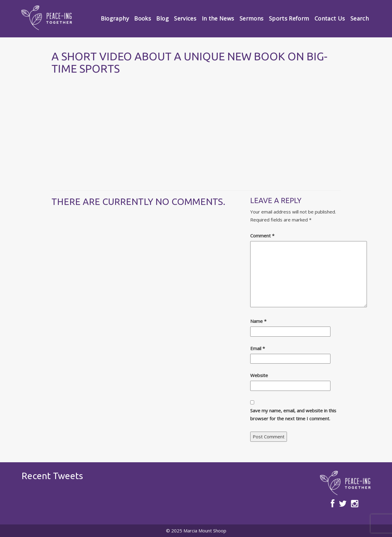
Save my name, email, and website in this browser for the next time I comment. (293, 414)
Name (258, 321)
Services (185, 18)
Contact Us (330, 18)
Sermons (252, 18)
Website (259, 375)
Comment (262, 236)
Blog (162, 18)
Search (360, 18)
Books (143, 18)
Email (258, 348)
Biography (115, 18)
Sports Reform (289, 18)
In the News (218, 18)
